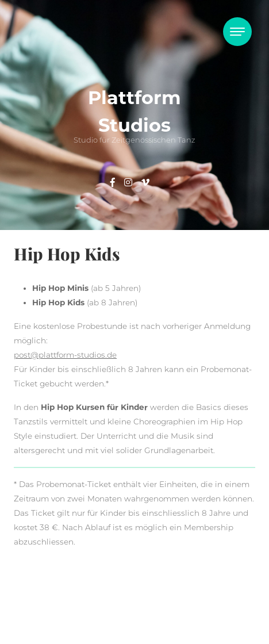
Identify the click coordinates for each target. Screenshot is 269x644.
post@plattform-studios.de (65, 355)
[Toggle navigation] (237, 32)
